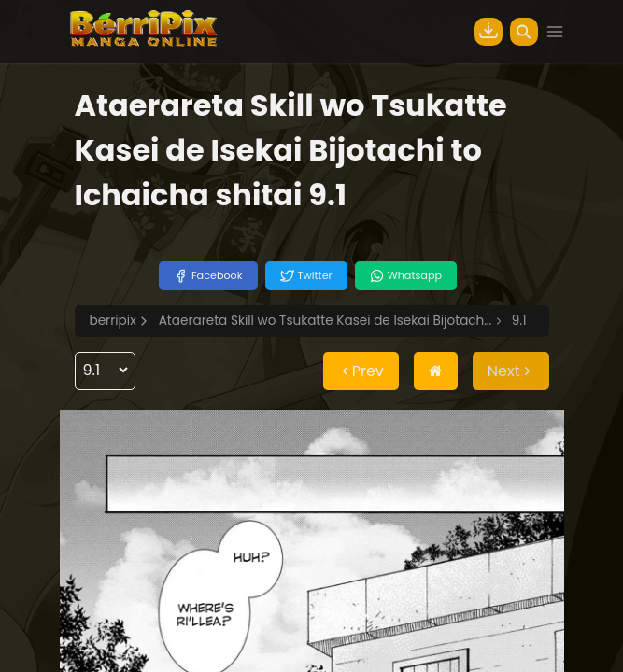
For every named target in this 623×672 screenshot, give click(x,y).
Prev (361, 371)
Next (511, 371)
